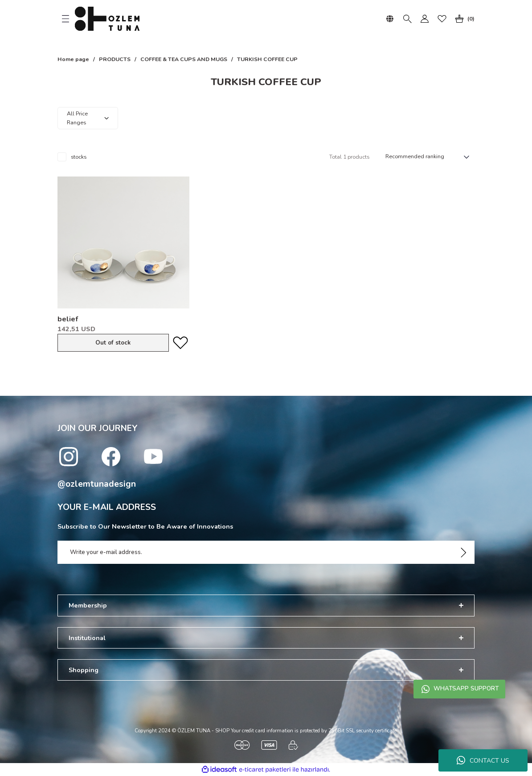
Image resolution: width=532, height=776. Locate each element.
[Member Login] (425, 19)
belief (68, 319)
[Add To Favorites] (180, 343)
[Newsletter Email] (266, 552)
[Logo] (107, 19)
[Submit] (463, 552)
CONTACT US (483, 760)
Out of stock (113, 343)
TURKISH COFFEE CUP (267, 59)
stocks (79, 157)
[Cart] (463, 19)
